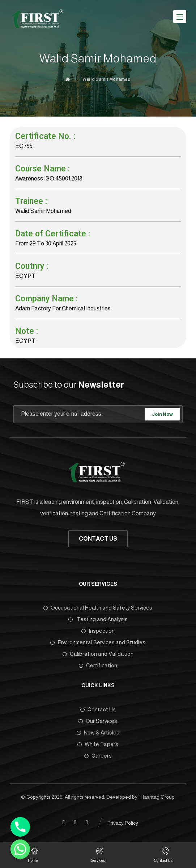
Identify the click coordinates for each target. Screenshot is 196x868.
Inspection (98, 631)
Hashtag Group (158, 797)
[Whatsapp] (20, 849)
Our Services (98, 721)
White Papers (98, 744)
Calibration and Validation (98, 654)
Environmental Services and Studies (98, 642)
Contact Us (98, 709)
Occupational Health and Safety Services (98, 608)
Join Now (162, 414)
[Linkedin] (75, 823)
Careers (98, 756)
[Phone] (20, 827)
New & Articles (98, 732)
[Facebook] (64, 823)
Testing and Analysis (98, 619)
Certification (98, 665)
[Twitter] (87, 823)
